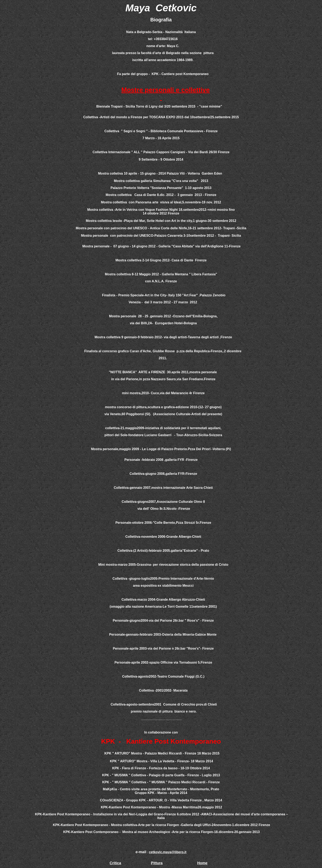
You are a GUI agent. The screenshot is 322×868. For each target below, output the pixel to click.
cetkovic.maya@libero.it (168, 852)
